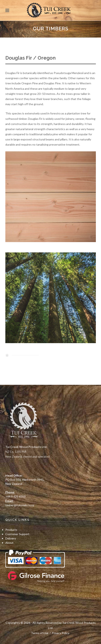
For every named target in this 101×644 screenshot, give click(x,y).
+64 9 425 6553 (15, 496)
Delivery (11, 538)
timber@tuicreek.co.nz (20, 505)
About (9, 543)
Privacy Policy (61, 633)
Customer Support (17, 534)
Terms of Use (40, 633)
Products (11, 530)
